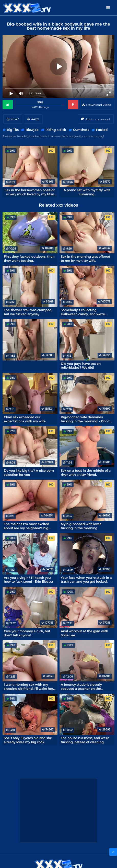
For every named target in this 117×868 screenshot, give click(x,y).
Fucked (102, 130)
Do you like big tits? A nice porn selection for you (29, 472)
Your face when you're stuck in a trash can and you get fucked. (86, 580)
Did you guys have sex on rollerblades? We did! (81, 366)
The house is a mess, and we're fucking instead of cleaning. (85, 740)
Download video (99, 105)
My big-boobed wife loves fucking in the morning (81, 526)
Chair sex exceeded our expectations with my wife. (25, 419)
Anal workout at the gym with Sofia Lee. (84, 633)
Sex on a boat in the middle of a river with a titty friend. (86, 472)
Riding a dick (56, 130)
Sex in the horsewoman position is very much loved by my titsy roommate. (30, 192)
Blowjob (32, 130)
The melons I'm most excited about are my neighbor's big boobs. (27, 526)
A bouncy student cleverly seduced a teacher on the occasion (81, 686)
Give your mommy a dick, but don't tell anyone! (27, 633)
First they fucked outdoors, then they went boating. (29, 258)
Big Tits (13, 130)
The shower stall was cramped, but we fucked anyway (28, 312)
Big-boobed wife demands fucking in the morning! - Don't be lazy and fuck (85, 419)
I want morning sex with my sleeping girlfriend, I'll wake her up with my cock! (28, 686)
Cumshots (81, 130)
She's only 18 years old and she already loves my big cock (28, 740)
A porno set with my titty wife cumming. (87, 192)
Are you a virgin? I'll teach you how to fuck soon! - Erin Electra (28, 580)
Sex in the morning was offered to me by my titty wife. (85, 258)
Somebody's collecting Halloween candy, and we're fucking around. (83, 312)
